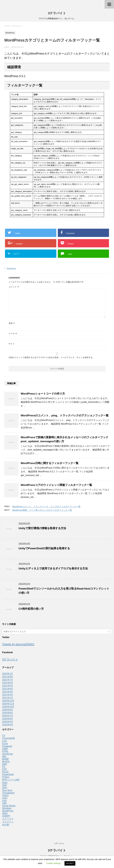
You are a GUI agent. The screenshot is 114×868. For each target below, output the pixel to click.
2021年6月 (8, 683)
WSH (5, 813)
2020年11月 (8, 704)
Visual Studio (9, 806)
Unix (4, 801)
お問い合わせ (59, 843)
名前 (12, 323)
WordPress (11, 268)
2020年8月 (8, 713)
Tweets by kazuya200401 (18, 644)
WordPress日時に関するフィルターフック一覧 (50, 463)
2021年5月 (8, 686)
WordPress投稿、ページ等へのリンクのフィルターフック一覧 (42, 510)
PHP (4, 769)
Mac (4, 756)
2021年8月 (8, 677)
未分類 (6, 825)
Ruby (5, 783)
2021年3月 (8, 692)
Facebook (7, 746)
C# (4, 735)
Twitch (5, 795)
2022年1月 (8, 674)
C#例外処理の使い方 (31, 609)
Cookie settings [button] (54, 863)
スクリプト (8, 819)
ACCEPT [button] (70, 863)
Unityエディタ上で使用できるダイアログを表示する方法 (53, 568)
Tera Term (7, 790)
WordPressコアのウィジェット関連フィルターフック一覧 (56, 485)
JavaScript (7, 754)
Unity (5, 798)
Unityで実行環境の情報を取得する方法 (42, 528)
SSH (4, 785)
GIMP (5, 749)
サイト (12, 344)
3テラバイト (57, 13)
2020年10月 (8, 707)
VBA (4, 803)
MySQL (6, 762)
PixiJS (5, 772)
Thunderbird (8, 793)
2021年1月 (8, 698)
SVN (4, 788)
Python (6, 777)
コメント (14, 287)
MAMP (6, 759)
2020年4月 (8, 725)
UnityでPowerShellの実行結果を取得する (44, 548)
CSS (4, 741)
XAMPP (6, 816)
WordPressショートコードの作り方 (43, 394)
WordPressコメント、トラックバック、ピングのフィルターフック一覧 (46, 507)
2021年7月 (8, 680)
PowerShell (8, 774)
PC (4, 767)
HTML (5, 751)
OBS (5, 764)
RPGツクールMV (11, 780)
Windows (7, 808)
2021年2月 (8, 695)
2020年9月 (8, 710)
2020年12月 (8, 701)
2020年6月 (8, 719)
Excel (5, 744)
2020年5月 (8, 722)
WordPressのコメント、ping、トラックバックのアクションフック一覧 (65, 415)
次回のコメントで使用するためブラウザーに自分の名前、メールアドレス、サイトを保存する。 (52, 357)
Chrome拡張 (8, 738)
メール (13, 333)
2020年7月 (8, 716)
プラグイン (8, 822)
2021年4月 (8, 689)
